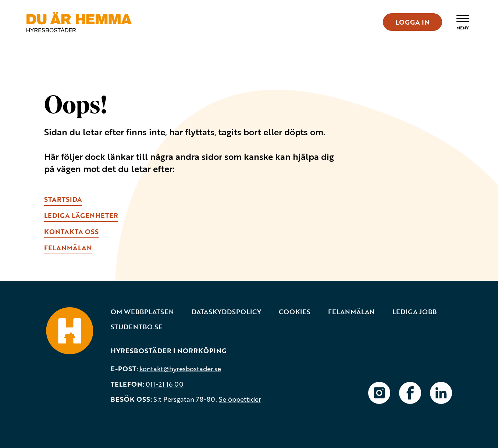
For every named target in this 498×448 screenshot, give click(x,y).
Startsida (63, 199)
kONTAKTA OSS (71, 232)
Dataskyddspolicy (226, 312)
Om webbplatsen (142, 312)
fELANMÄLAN (68, 248)
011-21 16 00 (165, 384)
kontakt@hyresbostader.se (180, 369)
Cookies (295, 312)
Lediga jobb (415, 312)
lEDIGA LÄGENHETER (81, 215)
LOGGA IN (412, 22)
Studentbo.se (137, 327)
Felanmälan (351, 312)
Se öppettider (240, 399)
